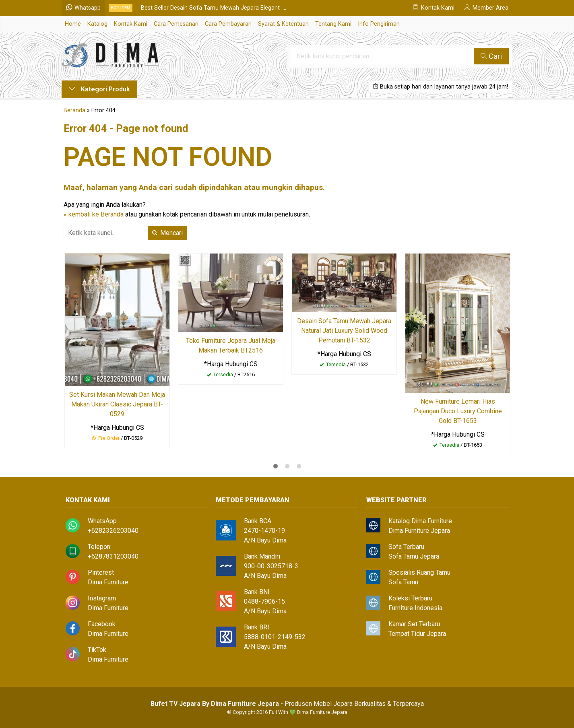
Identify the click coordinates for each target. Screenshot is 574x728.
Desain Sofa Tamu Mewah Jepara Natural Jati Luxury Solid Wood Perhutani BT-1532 (344, 331)
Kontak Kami (131, 24)
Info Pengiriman (379, 24)
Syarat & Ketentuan (283, 24)
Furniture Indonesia (415, 608)
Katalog (97, 24)
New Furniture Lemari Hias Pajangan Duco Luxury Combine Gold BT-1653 (458, 411)
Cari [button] (491, 56)
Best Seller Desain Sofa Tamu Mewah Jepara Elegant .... (214, 8)
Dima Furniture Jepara (419, 531)
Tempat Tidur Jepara (417, 634)
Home (73, 24)
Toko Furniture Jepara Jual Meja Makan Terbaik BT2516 (231, 345)
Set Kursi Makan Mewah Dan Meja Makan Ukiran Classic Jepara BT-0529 (117, 404)
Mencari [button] (167, 233)
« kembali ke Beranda (94, 214)
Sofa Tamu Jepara (414, 556)
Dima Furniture (108, 582)
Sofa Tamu (403, 582)
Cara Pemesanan (176, 24)
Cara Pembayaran (228, 24)
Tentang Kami (333, 24)
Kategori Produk (99, 89)
